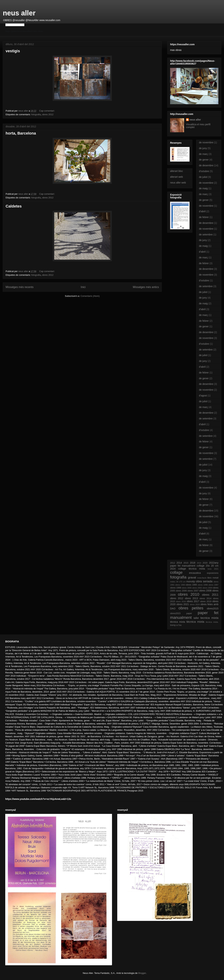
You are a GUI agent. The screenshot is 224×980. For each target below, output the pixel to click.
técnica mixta (178, 622)
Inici (83, 287)
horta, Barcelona (21, 133)
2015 (186, 563)
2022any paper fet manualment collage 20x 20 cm (194, 564)
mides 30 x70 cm (178, 582)
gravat (192, 578)
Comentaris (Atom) (90, 296)
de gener (204, 160)
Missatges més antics (146, 287)
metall (215, 578)
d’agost (203, 396)
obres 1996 (203, 585)
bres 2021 (213, 569)
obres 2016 (181, 601)
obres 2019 (206, 601)
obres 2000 (187, 588)
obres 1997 (213, 585)
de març (203, 154)
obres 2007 (193, 591)
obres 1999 (176, 588)
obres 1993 (180, 585)
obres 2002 (197, 588)
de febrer (204, 217)
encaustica (195, 573)
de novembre (206, 142)
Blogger (142, 973)
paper (189, 613)
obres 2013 (191, 598)
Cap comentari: (47, 111)
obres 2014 (205, 598)
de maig (203, 188)
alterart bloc (176, 171)
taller (196, 618)
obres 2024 (195, 604)
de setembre (206, 235)
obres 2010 (189, 594)
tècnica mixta (195, 622)
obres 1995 (191, 585)
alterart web (176, 177)
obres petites (191, 608)
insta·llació (202, 578)
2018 (193, 563)
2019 (199, 563)
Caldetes (14, 206)
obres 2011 (210, 595)
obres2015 (213, 608)
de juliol (203, 177)
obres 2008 (205, 591)
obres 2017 (193, 601)
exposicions (213, 573)
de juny (203, 148)
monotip (191, 581)
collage (176, 572)
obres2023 (175, 613)
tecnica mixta (209, 618)
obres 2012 (48, 114)
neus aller (19, 13)
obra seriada (204, 581)
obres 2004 (207, 588)
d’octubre (204, 171)
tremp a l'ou (176, 625)
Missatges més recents (20, 287)
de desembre (206, 165)
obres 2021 (183, 604)
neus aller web (178, 183)
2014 (179, 563)
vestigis (13, 51)
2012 (173, 563)
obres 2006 (181, 591)
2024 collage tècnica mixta (188, 569)
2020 (205, 563)
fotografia (36, 114)
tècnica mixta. (212, 622)
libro (209, 578)
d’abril (202, 211)
